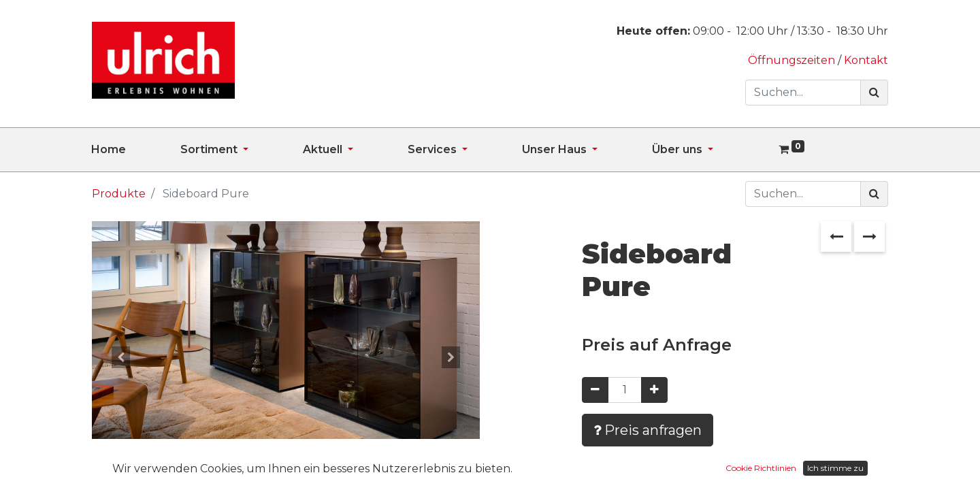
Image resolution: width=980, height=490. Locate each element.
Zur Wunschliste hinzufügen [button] (682, 470)
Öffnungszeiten (793, 60)
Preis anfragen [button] (648, 430)
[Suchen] (874, 93)
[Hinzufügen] (654, 390)
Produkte (119, 194)
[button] (121, 357)
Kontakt (866, 60)
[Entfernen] (595, 390)
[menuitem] (136, 150)
